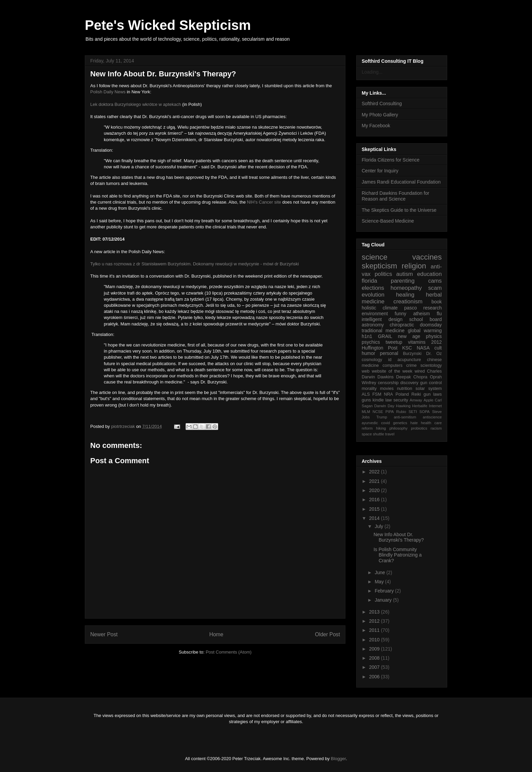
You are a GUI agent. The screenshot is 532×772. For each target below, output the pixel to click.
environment (375, 314)
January (384, 600)
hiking (381, 428)
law (389, 400)
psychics (371, 342)
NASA (423, 348)
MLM (366, 412)
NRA (389, 394)
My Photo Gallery (380, 115)
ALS (366, 394)
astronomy (373, 325)
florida (369, 281)
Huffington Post (380, 348)
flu (439, 314)
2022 (375, 472)
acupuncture (409, 360)
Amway (416, 400)
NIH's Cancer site (264, 202)
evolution (373, 295)
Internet (435, 406)
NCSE (378, 412)
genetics (400, 423)
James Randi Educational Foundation (401, 182)
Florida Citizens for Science (391, 160)
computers (392, 365)
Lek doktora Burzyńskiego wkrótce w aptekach (136, 104)
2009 (375, 649)
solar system (429, 389)
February (385, 591)
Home (216, 634)
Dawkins (386, 377)
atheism (422, 314)
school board (425, 319)
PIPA (390, 412)
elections (373, 288)
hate (414, 423)
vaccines (427, 257)
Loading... (372, 72)
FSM (377, 394)
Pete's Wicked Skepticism (168, 25)
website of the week (392, 371)
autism (405, 274)
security (401, 400)
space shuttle (373, 434)
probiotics (419, 428)
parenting (403, 281)
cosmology (372, 360)
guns (366, 400)
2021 (375, 481)
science (375, 257)
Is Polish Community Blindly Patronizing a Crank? (398, 555)
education (429, 274)
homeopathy (406, 288)
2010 (375, 640)
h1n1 (367, 336)
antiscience (432, 417)
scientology (431, 365)
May (380, 582)
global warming (425, 331)
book (437, 302)
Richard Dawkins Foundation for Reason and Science (395, 196)
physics (434, 336)
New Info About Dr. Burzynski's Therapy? (399, 537)
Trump (382, 417)
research (433, 308)
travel (390, 434)
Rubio (401, 412)
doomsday (431, 325)
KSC (407, 348)
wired (420, 371)
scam (435, 288)
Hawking (403, 406)
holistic (369, 308)
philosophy (399, 428)
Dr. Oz (434, 354)
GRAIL (385, 336)
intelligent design (382, 319)
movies (387, 389)
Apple (429, 400)
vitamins (417, 342)
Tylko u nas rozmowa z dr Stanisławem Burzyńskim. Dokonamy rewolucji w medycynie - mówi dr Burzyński (195, 264)
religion (414, 266)
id (390, 360)
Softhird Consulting (382, 103)
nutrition (405, 389)
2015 (375, 509)
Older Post (327, 634)
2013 (375, 612)
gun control (431, 383)
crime (411, 365)
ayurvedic (370, 423)
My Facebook (376, 126)
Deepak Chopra (412, 377)
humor (368, 353)
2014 (375, 518)
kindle (378, 400)
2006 (375, 677)
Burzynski (412, 354)
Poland (402, 394)
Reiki (416, 394)
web (366, 371)
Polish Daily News (108, 92)
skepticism (379, 266)
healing (405, 295)
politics (383, 274)
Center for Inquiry (380, 171)
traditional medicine (383, 331)
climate (390, 308)
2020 (375, 490)
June (380, 572)
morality (369, 389)
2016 (375, 500)
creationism (408, 302)
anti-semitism (405, 417)
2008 (375, 658)
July (379, 526)
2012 (436, 342)
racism (436, 428)
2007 (375, 667)
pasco (410, 308)
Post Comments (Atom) (229, 652)
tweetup (394, 342)
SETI (413, 412)
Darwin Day (384, 406)
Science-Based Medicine (388, 221)
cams (435, 281)
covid (385, 423)
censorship (388, 383)
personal (389, 353)
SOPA (424, 412)
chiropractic (402, 325)
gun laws (433, 394)
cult (438, 348)
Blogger (338, 759)
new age (409, 336)
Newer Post (104, 634)
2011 (375, 630)
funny (400, 314)
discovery (409, 383)
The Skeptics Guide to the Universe (399, 210)
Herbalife (420, 406)
